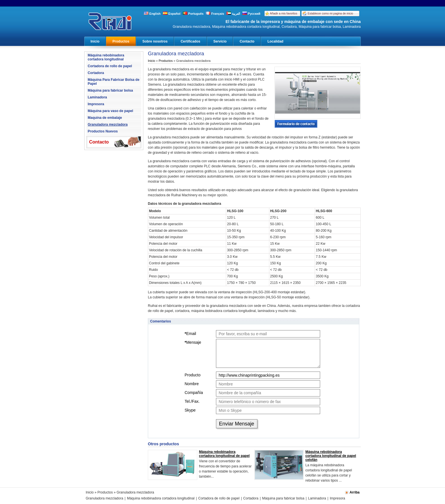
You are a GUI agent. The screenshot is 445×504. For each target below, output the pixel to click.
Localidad (275, 41)
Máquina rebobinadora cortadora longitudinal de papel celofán (331, 456)
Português (193, 14)
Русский (251, 14)
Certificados (190, 41)
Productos (121, 41)
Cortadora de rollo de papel (110, 66)
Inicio (95, 41)
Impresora (96, 104)
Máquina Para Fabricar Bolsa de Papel (114, 82)
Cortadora (96, 73)
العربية (233, 14)
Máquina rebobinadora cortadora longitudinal (106, 57)
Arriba (355, 492)
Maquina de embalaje (105, 118)
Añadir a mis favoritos (284, 13)
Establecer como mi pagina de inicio (330, 13)
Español (172, 14)
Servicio (220, 41)
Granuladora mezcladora (108, 125)
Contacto (247, 41)
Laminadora (97, 97)
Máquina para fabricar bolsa (110, 90)
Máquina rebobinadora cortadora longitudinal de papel (224, 454)
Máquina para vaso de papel (110, 111)
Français (215, 14)
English (152, 14)
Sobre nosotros (155, 41)
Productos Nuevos (103, 131)
